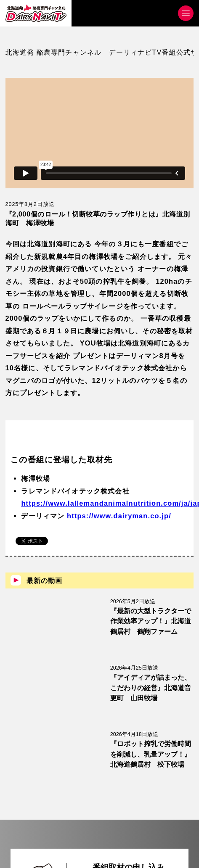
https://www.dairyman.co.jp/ (119, 516)
